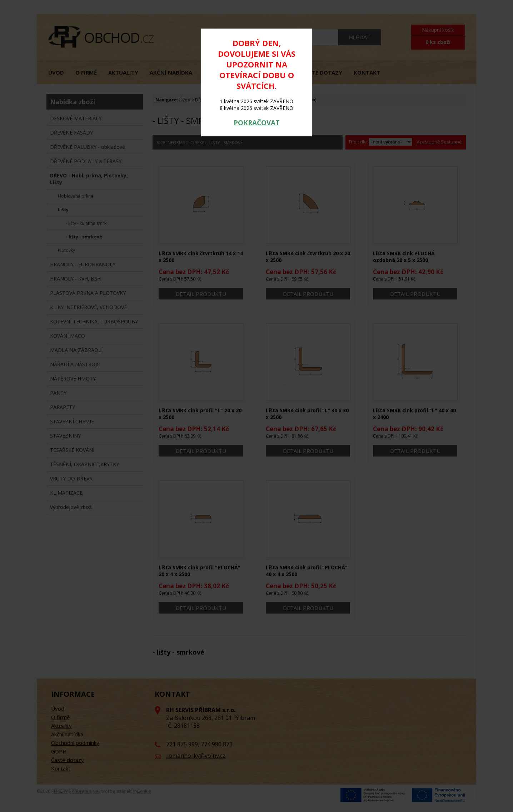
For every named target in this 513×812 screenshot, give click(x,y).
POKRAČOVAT (257, 123)
